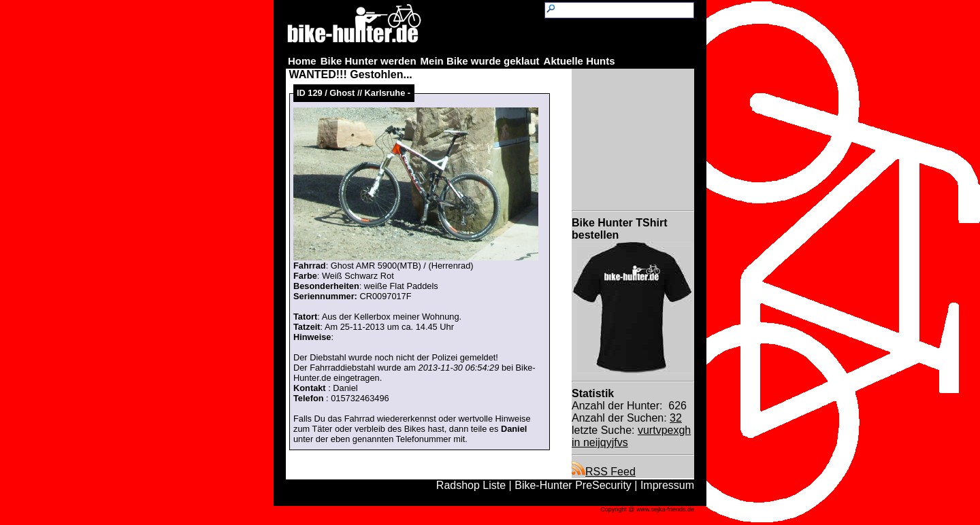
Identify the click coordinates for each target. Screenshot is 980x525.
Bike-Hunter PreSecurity (573, 485)
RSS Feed (604, 472)
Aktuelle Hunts (579, 61)
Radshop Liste (471, 485)
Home (302, 61)
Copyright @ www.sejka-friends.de (647, 509)
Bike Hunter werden (369, 61)
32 (676, 418)
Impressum (667, 485)
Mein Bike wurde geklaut (480, 61)
